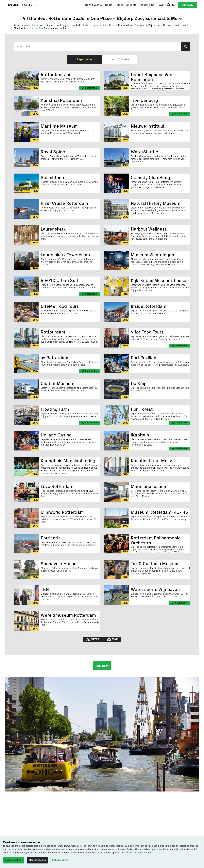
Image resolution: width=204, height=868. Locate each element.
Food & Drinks (120, 60)
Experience (84, 60)
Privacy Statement (143, 853)
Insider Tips (37, 29)
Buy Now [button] (187, 5)
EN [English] (172, 5)
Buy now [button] (102, 666)
